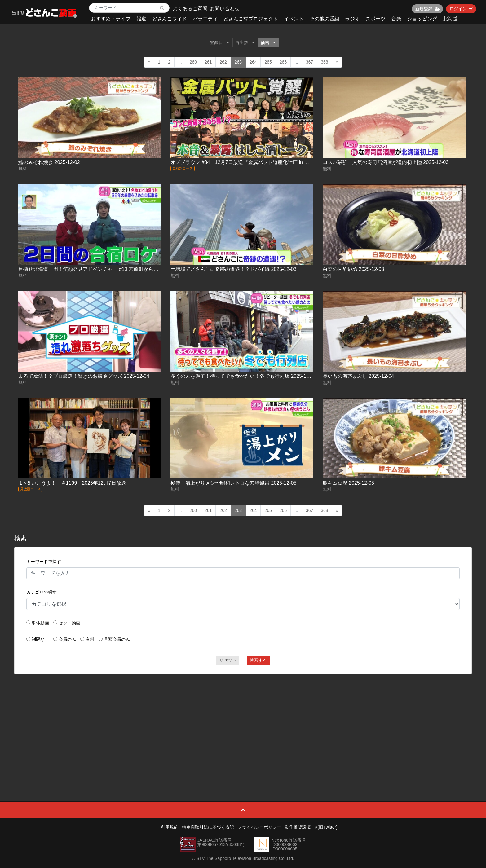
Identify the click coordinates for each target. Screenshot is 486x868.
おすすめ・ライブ (111, 19)
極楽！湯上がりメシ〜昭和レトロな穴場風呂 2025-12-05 (233, 483)
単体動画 (40, 623)
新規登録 (427, 9)
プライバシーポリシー (259, 827)
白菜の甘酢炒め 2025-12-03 (353, 269)
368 (324, 62)
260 (193, 62)
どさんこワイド (170, 19)
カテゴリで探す (42, 592)
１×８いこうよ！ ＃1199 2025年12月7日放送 (72, 483)
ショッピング (422, 19)
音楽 (396, 19)
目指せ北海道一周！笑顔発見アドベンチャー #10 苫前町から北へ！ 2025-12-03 (107, 269)
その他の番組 (325, 19)
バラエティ (205, 19)
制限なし (40, 639)
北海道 (450, 19)
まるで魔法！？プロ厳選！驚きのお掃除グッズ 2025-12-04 (84, 376)
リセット (228, 660)
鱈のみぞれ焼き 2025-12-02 (49, 162)
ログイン (461, 9)
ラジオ (352, 19)
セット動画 (69, 623)
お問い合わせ (225, 9)
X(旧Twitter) (326, 827)
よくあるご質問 (190, 9)
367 (309, 62)
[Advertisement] (243, 724)
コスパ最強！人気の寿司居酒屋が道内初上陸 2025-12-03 (386, 162)
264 (253, 62)
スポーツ (376, 19)
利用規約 (170, 827)
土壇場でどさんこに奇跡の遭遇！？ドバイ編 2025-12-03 (233, 269)
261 (208, 62)
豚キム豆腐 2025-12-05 (348, 483)
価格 (268, 42)
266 (283, 62)
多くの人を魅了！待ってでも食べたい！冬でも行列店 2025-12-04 (243, 376)
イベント (294, 19)
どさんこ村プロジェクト (251, 19)
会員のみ (67, 639)
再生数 (245, 42)
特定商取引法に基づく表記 (208, 827)
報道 (141, 19)
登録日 (219, 42)
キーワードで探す (44, 562)
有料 (90, 639)
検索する (258, 660)
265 (268, 62)
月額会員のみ (117, 639)
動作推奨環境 (298, 827)
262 (223, 62)
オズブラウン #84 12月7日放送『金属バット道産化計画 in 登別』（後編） (255, 162)
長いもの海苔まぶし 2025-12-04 (358, 376)
